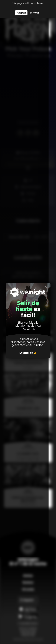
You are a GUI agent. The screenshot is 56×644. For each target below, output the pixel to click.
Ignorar (35, 13)
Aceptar (21, 13)
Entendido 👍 (28, 353)
